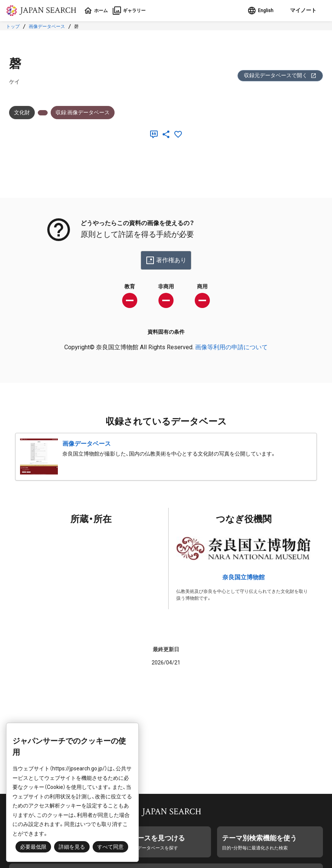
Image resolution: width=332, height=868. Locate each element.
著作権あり (166, 260)
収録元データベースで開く (280, 75)
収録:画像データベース (83, 112)
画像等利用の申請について (231, 347)
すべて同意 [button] (110, 847)
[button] (300, 11)
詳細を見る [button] (72, 847)
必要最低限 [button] (33, 847)
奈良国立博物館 (244, 577)
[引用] (155, 134)
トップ (13, 26)
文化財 (22, 112)
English (257, 11)
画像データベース (47, 26)
